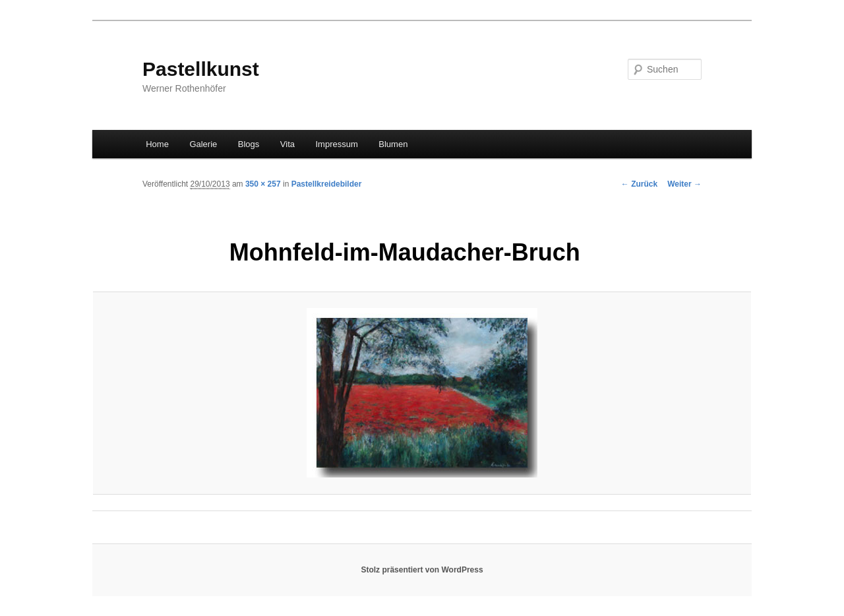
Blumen (393, 144)
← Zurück (639, 184)
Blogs (249, 144)
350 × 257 (263, 184)
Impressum (337, 144)
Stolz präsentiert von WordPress (422, 570)
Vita (287, 144)
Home (157, 144)
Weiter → (684, 184)
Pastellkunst (201, 69)
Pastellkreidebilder (327, 184)
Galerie (203, 144)
